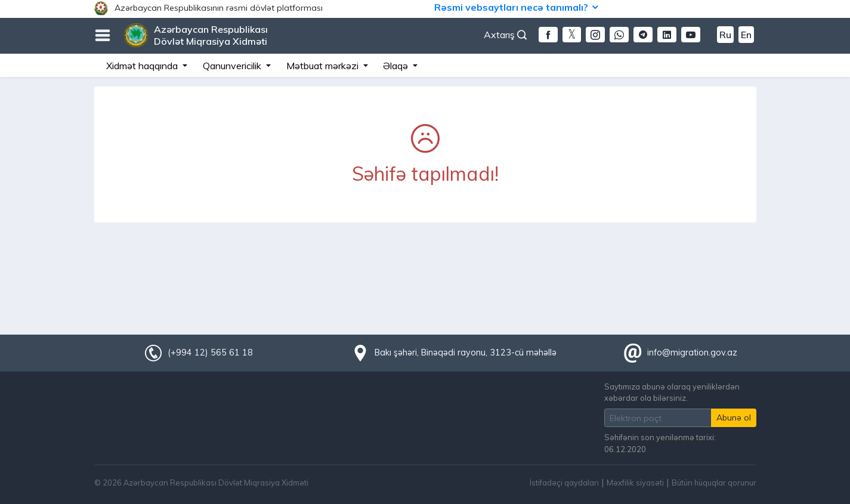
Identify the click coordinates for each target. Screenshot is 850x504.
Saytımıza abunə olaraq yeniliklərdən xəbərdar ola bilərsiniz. (672, 392)
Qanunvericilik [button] (233, 66)
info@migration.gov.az (692, 353)
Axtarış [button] (505, 35)
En (746, 35)
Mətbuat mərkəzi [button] (324, 66)
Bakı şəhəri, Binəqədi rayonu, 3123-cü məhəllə (466, 353)
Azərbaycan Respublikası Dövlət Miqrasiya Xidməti (211, 35)
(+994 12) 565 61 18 (210, 353)
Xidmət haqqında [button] (143, 66)
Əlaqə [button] (397, 66)
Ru (725, 35)
